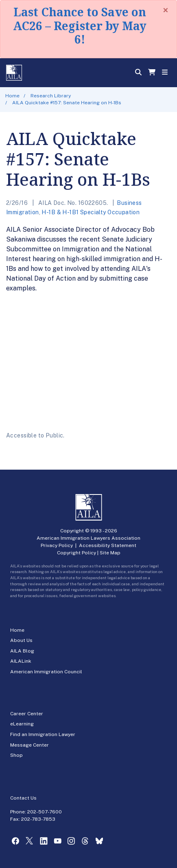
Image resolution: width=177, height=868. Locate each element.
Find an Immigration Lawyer (43, 734)
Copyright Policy (76, 553)
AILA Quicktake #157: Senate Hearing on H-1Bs (67, 103)
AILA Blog (22, 651)
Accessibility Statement (108, 545)
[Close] (166, 10)
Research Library (51, 96)
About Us (21, 640)
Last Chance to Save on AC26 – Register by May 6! (80, 25)
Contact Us (23, 798)
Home (12, 96)
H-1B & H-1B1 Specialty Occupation (91, 212)
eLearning (22, 724)
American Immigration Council (46, 672)
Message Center (29, 745)
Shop (16, 755)
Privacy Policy (57, 545)
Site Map (110, 553)
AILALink (21, 661)
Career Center (27, 714)
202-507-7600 (45, 812)
